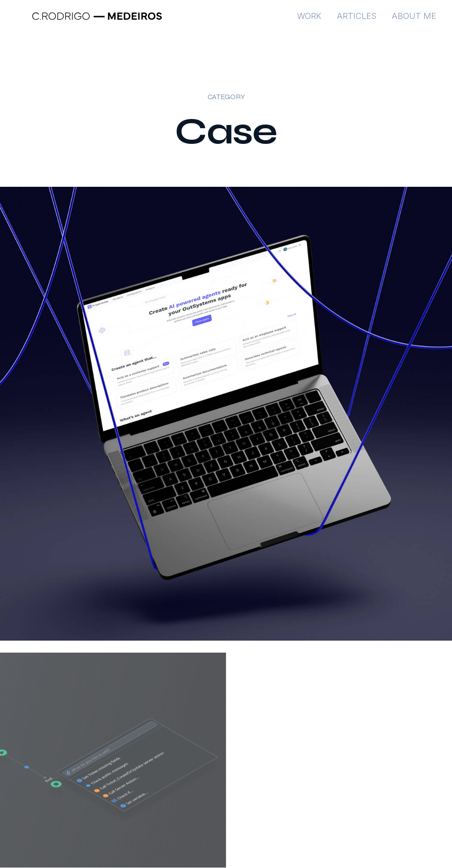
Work (309, 21)
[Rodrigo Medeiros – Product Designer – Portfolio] (97, 21)
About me (414, 21)
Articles (357, 21)
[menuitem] (312, 21)
